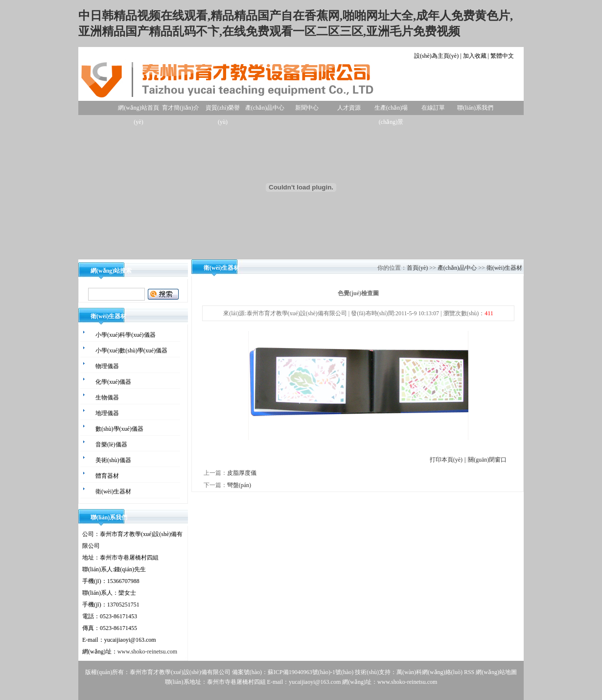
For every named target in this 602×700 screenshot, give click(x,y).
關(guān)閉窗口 (487, 460)
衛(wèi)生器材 (504, 268)
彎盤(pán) (239, 485)
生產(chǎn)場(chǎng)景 (391, 110)
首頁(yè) (417, 268)
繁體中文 (502, 56)
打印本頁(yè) (446, 460)
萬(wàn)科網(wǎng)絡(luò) (430, 672)
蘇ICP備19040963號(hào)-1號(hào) (311, 672)
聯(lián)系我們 (475, 108)
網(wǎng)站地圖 (496, 672)
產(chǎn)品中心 (265, 108)
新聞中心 (307, 108)
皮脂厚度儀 (242, 473)
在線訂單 (433, 108)
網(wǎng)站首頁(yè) (139, 110)
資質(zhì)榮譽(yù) (223, 110)
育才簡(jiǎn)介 (181, 108)
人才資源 (349, 108)
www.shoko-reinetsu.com (148, 652)
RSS (469, 672)
